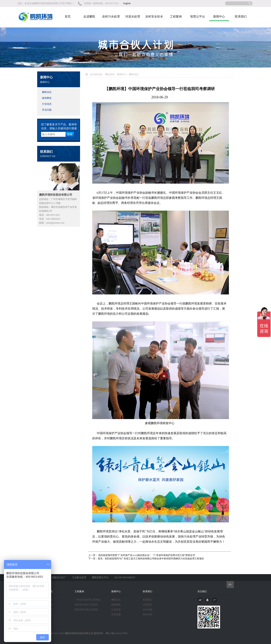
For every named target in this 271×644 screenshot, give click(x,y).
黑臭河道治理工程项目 (86, 610)
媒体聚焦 (47, 98)
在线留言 (147, 605)
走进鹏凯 (89, 17)
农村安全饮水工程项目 (86, 605)
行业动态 (47, 104)
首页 (68, 17)
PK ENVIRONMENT (125, 577)
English (127, 3)
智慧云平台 (198, 17)
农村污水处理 (111, 17)
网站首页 (110, 74)
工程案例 (176, 17)
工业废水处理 (79, 577)
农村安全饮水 (154, 17)
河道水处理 (133, 17)
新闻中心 (219, 17)
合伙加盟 (147, 610)
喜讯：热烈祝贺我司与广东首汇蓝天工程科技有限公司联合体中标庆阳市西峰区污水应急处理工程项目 (151, 559)
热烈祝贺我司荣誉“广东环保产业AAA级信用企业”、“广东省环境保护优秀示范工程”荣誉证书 (146, 555)
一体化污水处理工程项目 (88, 600)
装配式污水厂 (59, 577)
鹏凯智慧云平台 (100, 577)
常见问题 (47, 110)
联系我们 (241, 17)
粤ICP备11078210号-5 (116, 633)
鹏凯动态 (47, 92)
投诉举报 (147, 614)
